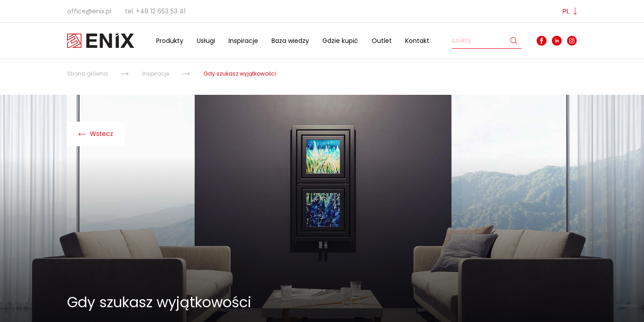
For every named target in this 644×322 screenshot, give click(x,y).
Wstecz (96, 134)
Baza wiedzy (290, 41)
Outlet (382, 41)
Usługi (206, 41)
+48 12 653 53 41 (161, 11)
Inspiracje (243, 41)
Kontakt (417, 41)
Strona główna (87, 74)
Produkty (170, 41)
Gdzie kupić (340, 41)
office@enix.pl (89, 11)
